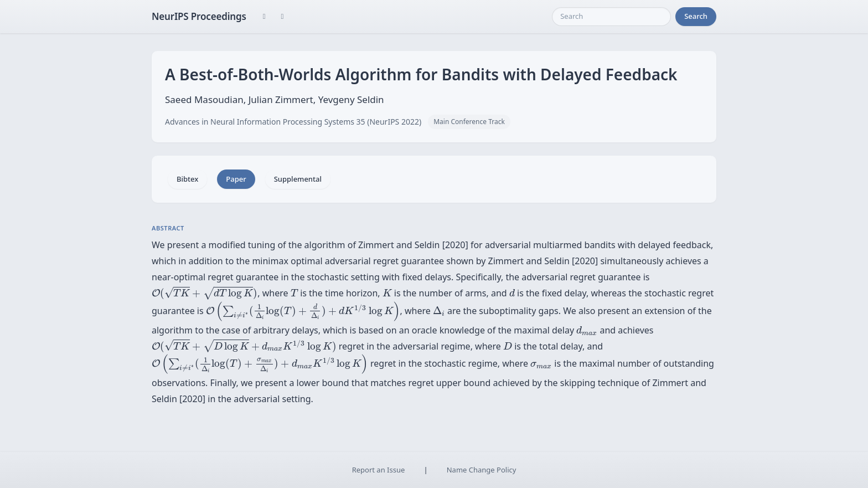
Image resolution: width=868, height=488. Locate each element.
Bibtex (187, 179)
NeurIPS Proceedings (199, 16)
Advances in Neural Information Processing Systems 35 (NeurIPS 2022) (293, 122)
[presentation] (205, 293)
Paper (236, 179)
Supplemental (298, 179)
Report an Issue (379, 470)
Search (696, 16)
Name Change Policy (482, 470)
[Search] (611, 17)
